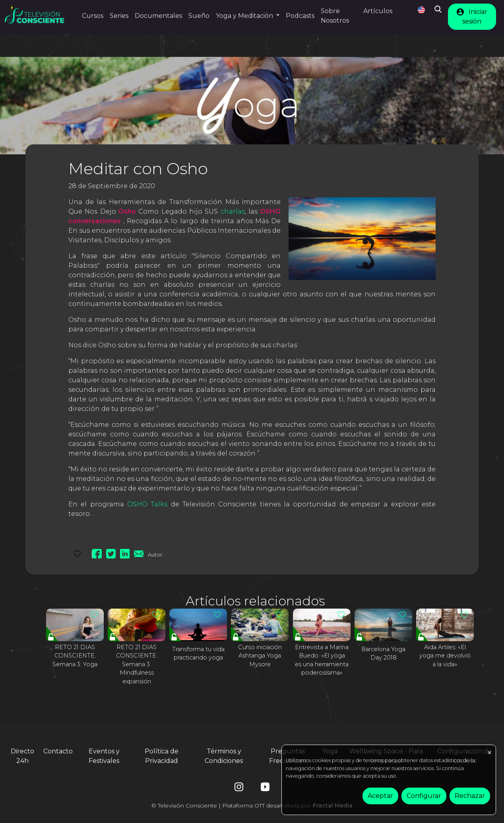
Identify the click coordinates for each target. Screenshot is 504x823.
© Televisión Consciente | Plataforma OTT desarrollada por (252, 805)
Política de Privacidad (162, 756)
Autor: (156, 555)
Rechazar (470, 796)
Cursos (93, 16)
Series (119, 16)
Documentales (158, 16)
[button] (248, 16)
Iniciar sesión (472, 17)
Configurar (424, 796)
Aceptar (380, 796)
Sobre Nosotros (335, 16)
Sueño (199, 16)
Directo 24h (22, 756)
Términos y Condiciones (224, 756)
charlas (233, 211)
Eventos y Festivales (104, 756)
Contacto (58, 751)
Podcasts (300, 16)
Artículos (378, 11)
